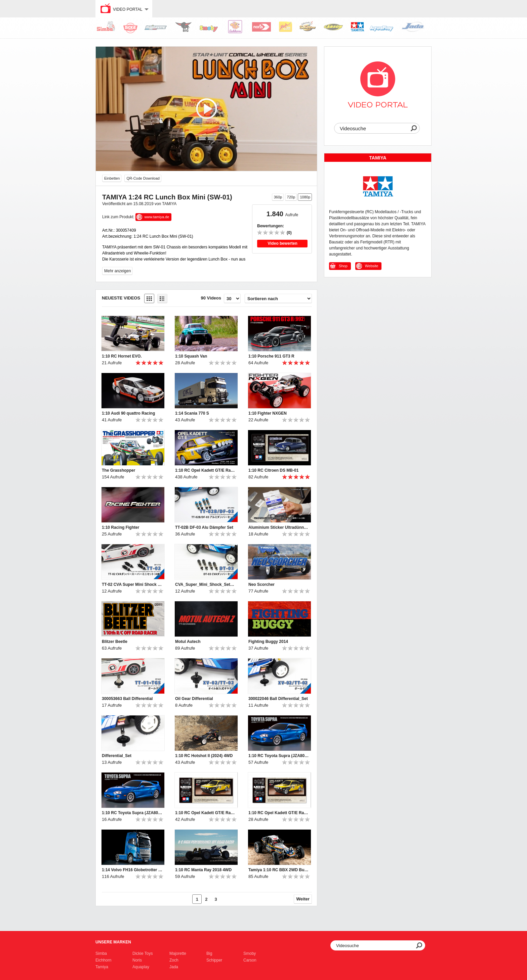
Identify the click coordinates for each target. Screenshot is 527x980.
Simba (101, 953)
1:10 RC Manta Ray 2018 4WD (203, 870)
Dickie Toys (143, 953)
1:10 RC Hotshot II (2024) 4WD (204, 756)
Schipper (214, 960)
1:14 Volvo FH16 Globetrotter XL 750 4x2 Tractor (132, 870)
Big (209, 953)
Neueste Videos (121, 298)
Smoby (250, 953)
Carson (250, 960)
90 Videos (211, 298)
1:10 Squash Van (191, 356)
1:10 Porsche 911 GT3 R (271, 356)
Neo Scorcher (261, 585)
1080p (305, 197)
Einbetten (112, 178)
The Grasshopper (118, 470)
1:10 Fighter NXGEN (268, 413)
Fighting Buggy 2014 (268, 642)
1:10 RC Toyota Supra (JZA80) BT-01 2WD (279, 756)
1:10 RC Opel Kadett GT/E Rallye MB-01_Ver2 (205, 813)
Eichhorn (103, 960)
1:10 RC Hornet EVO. (122, 356)
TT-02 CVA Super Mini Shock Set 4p (132, 585)
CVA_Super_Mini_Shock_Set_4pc (205, 585)
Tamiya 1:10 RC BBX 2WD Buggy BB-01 (279, 870)
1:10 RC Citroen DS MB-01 (273, 470)
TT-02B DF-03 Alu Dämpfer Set (204, 527)
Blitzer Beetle (115, 642)
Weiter (303, 899)
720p (291, 197)
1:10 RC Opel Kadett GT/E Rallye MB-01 (205, 470)
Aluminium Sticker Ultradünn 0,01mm (279, 527)
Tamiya (102, 967)
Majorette (178, 953)
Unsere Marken (113, 942)
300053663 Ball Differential (127, 699)
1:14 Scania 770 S (192, 413)
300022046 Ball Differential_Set (278, 699)
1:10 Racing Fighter (120, 527)
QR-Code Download (143, 178)
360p (278, 197)
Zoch (174, 960)
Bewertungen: (271, 226)
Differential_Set (117, 756)
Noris (137, 960)
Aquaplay (141, 967)
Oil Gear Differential (194, 699)
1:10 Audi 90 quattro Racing (128, 413)
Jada (174, 967)
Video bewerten (282, 243)
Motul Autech (188, 642)
